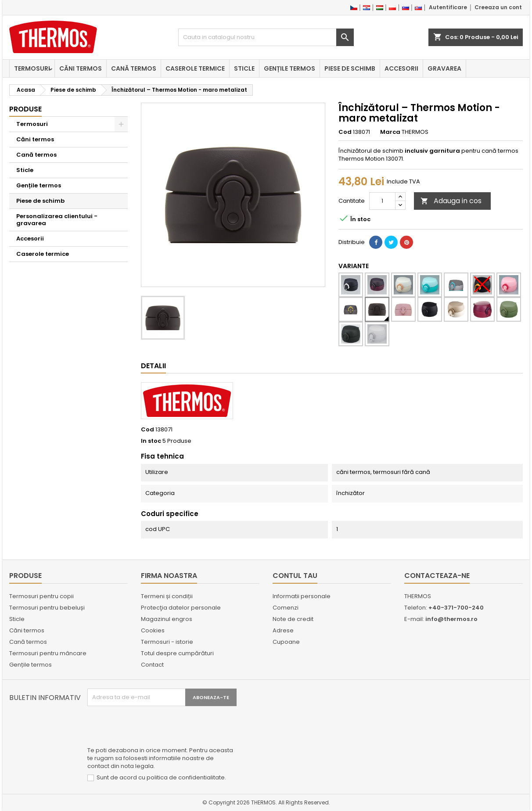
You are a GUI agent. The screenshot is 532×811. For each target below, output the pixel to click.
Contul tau (295, 576)
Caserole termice (195, 68)
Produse (25, 109)
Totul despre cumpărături (177, 653)
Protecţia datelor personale (181, 608)
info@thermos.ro (451, 619)
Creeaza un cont (498, 7)
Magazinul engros (167, 619)
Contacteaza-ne (437, 576)
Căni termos (81, 68)
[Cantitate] (382, 201)
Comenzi (286, 608)
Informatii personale (302, 596)
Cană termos (134, 68)
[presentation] (154, 728)
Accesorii (401, 68)
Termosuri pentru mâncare (48, 653)
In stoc (151, 441)
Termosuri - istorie (167, 642)
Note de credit (293, 619)
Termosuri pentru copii (41, 596)
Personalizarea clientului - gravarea (57, 220)
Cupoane (286, 642)
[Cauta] (266, 37)
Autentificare (448, 7)
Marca (390, 132)
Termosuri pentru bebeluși (47, 608)
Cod (345, 132)
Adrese (283, 630)
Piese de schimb (350, 68)
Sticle (244, 68)
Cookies (153, 630)
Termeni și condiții (167, 596)
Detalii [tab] (153, 366)
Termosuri (32, 68)
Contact (152, 665)
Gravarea (444, 68)
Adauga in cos (451, 201)
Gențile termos (289, 68)
